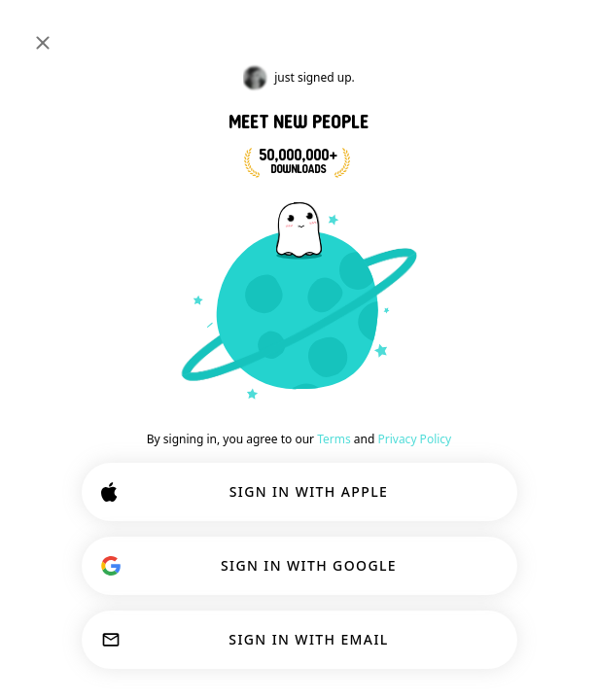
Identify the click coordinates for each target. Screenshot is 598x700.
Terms (334, 439)
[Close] (43, 43)
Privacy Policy (414, 439)
